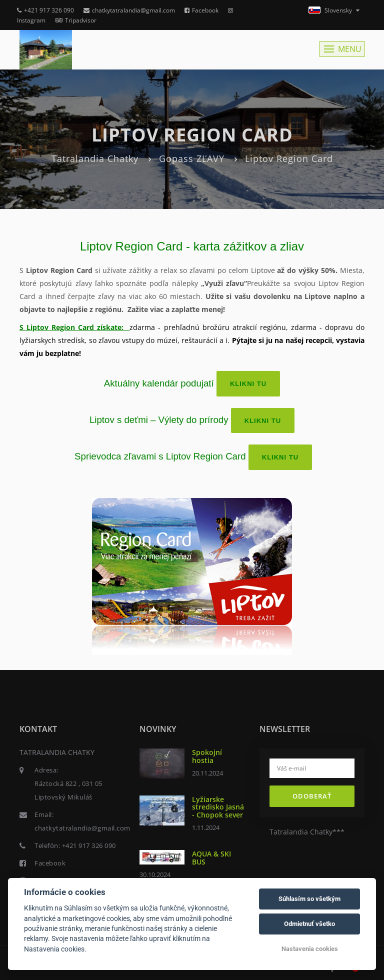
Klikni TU (248, 384)
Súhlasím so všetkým (309, 899)
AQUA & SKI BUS (211, 857)
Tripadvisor (76, 20)
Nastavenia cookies (310, 949)
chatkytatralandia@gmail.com (129, 10)
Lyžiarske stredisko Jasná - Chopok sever (218, 807)
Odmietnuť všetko (309, 924)
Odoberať (312, 796)
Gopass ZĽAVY (192, 158)
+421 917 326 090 (45, 10)
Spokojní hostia (207, 756)
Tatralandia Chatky (95, 158)
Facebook (201, 10)
